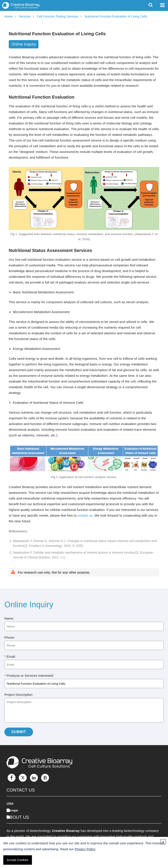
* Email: (10, 656)
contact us (85, 515)
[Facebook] (12, 778)
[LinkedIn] (34, 778)
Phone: (10, 637)
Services (25, 16)
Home (9, 16)
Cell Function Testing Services (58, 16)
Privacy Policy (85, 849)
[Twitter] (23, 778)
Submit (19, 732)
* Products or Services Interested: (29, 676)
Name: (9, 618)
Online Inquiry (24, 44)
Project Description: (19, 695)
